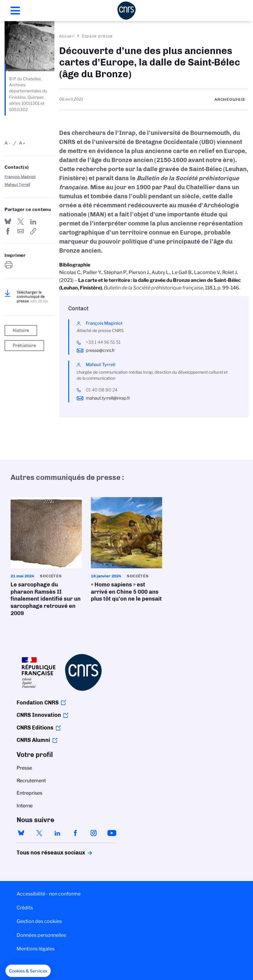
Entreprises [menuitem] (29, 793)
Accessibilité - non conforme (49, 894)
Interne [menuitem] (25, 806)
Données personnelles (41, 935)
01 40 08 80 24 (102, 390)
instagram (94, 833)
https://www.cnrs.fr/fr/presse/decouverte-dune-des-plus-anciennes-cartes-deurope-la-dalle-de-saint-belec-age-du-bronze (33, 231)
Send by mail (21, 231)
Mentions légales (36, 949)
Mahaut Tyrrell (17, 185)
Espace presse (97, 36)
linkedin (57, 833)
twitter (39, 833)
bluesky (21, 833)
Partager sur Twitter (21, 222)
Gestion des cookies (39, 921)
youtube (112, 833)
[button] (28, 971)
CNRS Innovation (39, 715)
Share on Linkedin (33, 222)
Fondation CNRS (38, 703)
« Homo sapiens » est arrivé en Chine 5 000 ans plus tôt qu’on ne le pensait (126, 551)
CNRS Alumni (33, 740)
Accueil (67, 36)
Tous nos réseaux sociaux (40, 853)
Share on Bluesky (8, 222)
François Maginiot (20, 177)
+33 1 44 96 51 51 (103, 342)
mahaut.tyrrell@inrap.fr (108, 398)
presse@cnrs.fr (100, 350)
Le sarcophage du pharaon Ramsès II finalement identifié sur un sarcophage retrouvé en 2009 (46, 559)
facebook (75, 833)
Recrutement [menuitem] (31, 781)
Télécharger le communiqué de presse (32, 297)
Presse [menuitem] (24, 768)
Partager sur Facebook (8, 231)
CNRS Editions (35, 728)
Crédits (25, 908)
